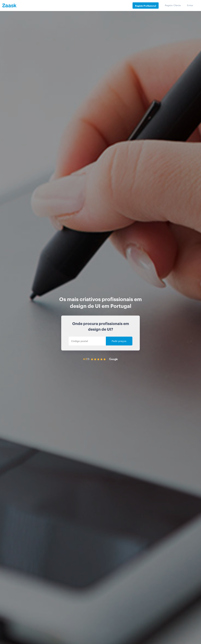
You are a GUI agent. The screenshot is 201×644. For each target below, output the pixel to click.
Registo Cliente (173, 5)
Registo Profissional (145, 6)
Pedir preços (119, 341)
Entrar (190, 5)
